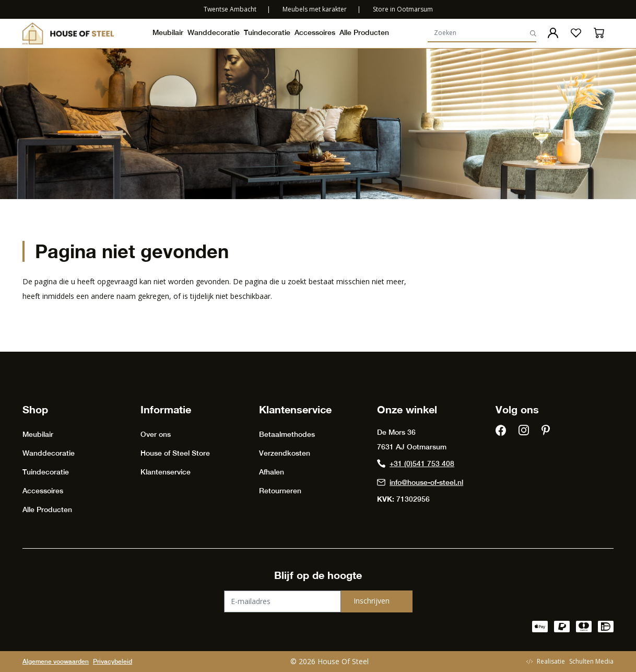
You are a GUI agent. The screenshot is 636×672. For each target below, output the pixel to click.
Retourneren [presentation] (280, 491)
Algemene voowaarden (56, 662)
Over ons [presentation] (156, 434)
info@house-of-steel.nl (420, 482)
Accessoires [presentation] (315, 32)
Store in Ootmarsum (403, 9)
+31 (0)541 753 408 (416, 464)
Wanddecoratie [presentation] (214, 32)
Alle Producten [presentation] (364, 32)
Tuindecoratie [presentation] (267, 32)
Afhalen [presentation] (272, 472)
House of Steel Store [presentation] (175, 453)
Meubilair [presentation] (168, 32)
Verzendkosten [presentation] (285, 453)
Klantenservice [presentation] (166, 472)
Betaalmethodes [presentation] (287, 434)
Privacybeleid (113, 662)
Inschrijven (372, 601)
